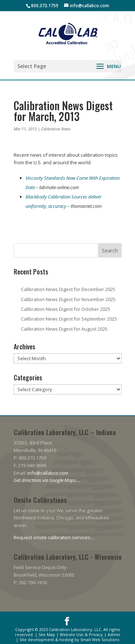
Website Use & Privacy (81, 634)
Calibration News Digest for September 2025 (69, 319)
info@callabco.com (48, 473)
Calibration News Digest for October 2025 (66, 309)
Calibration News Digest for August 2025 (64, 329)
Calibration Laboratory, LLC (75, 629)
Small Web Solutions (100, 639)
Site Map (47, 634)
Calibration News (56, 129)
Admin (114, 634)
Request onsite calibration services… (54, 537)
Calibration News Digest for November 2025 (68, 299)
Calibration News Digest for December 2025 (68, 289)
